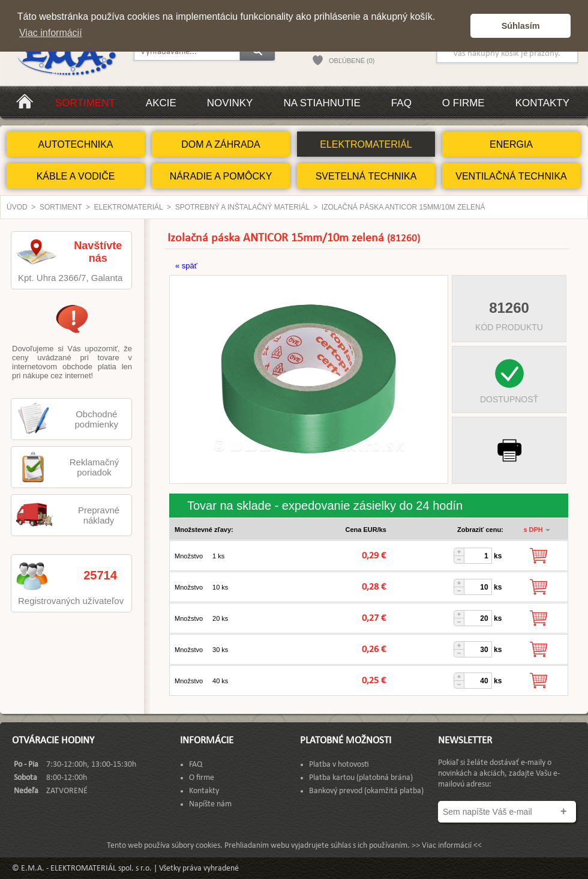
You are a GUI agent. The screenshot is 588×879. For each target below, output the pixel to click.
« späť (186, 266)
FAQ (401, 103)
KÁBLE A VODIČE (76, 176)
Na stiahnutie (322, 103)
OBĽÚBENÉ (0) (352, 61)
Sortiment (85, 103)
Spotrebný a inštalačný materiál (242, 207)
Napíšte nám (210, 804)
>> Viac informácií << (447, 846)
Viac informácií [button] (51, 33)
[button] (458, 26)
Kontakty (542, 103)
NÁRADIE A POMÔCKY (221, 176)
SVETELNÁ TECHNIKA (366, 176)
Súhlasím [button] (521, 26)
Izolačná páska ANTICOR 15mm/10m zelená (403, 207)
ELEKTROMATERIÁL (366, 144)
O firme (463, 103)
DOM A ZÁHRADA (221, 144)
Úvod (17, 207)
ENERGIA (511, 144)
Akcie (161, 103)
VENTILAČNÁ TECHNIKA (511, 176)
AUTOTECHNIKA (75, 144)
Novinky (230, 103)
